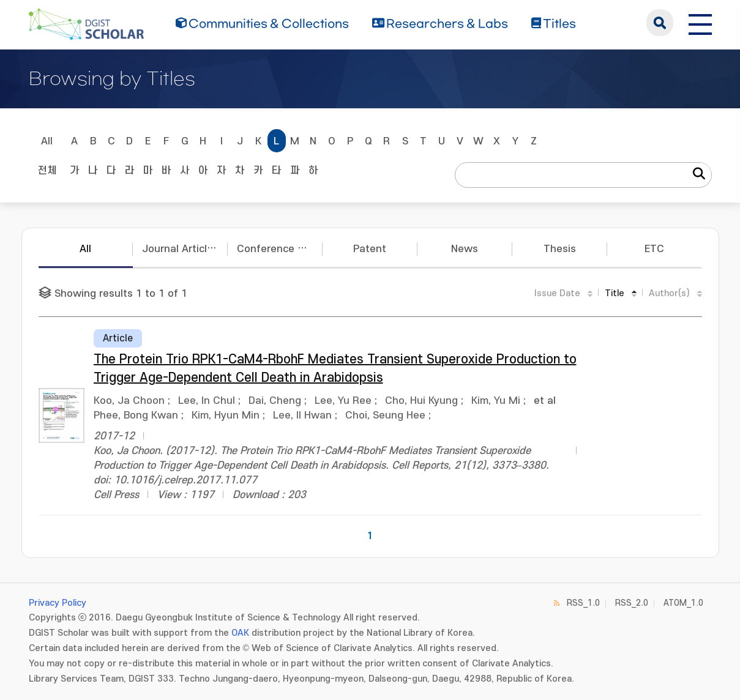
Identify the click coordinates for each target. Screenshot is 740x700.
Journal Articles (180, 249)
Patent (370, 249)
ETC (654, 249)
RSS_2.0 (632, 603)
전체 (47, 171)
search (660, 23)
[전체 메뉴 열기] (700, 23)
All (47, 141)
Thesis (560, 249)
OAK (240, 633)
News (465, 249)
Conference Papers (280, 249)
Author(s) (669, 293)
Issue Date (557, 293)
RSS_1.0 (583, 603)
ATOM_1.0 (683, 603)
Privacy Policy (58, 603)
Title (615, 293)
